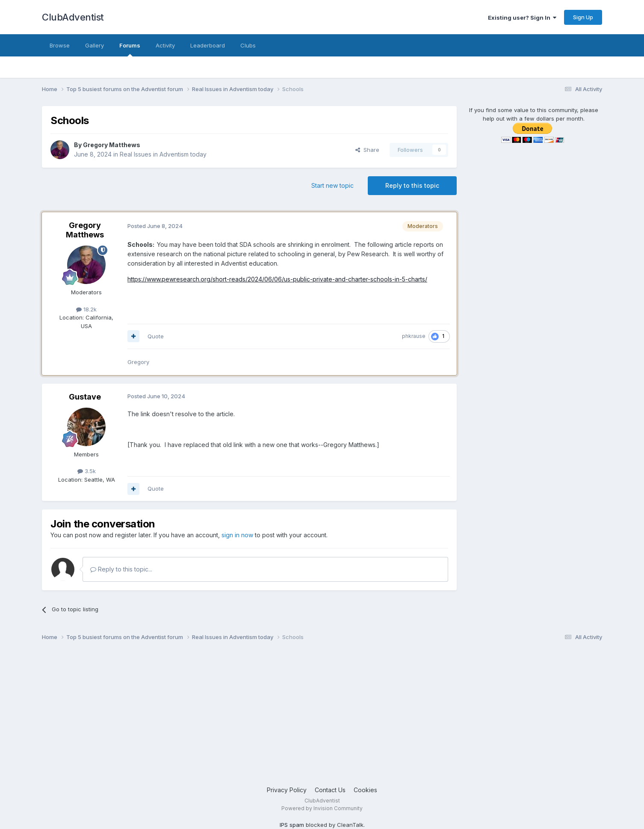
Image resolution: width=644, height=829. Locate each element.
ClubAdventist (73, 17)
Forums (130, 49)
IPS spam (292, 825)
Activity (165, 45)
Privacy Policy (287, 790)
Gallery (95, 45)
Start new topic (332, 185)
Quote (156, 336)
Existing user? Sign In (522, 18)
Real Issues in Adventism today (163, 154)
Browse (60, 45)
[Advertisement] (298, 717)
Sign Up (583, 17)
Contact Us (330, 790)
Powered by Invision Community (322, 808)
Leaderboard (208, 45)
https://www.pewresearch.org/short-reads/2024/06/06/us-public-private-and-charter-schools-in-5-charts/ (277, 279)
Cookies (365, 790)
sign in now (237, 535)
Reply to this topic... (121, 569)
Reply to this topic (412, 185)
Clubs (248, 45)
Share (367, 150)
